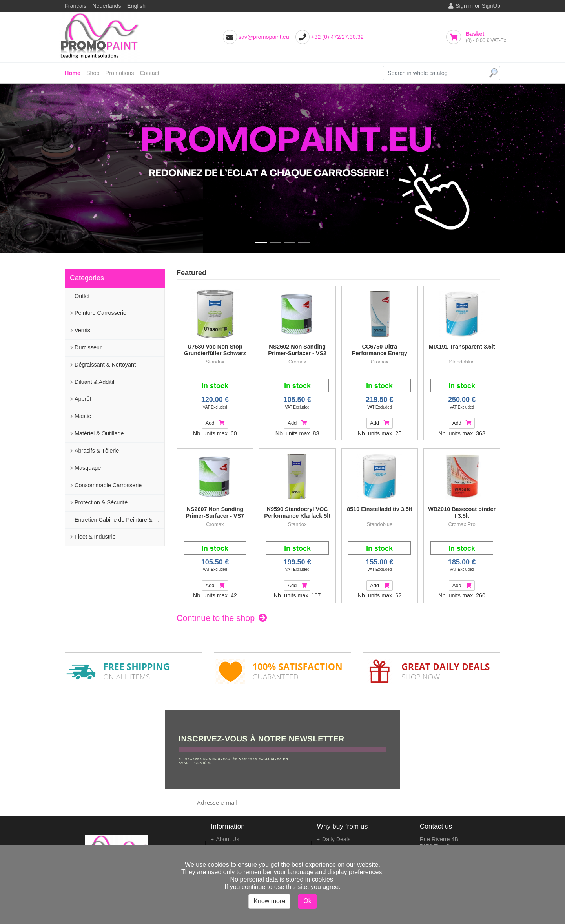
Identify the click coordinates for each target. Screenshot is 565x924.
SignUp (491, 6)
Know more (269, 901)
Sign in (464, 6)
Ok (307, 901)
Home (73, 73)
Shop (93, 73)
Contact (149, 73)
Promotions (120, 73)
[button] (13, 168)
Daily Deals (336, 839)
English (136, 6)
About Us (228, 839)
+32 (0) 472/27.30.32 (337, 37)
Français (76, 6)
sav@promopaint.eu (264, 37)
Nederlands (107, 6)
